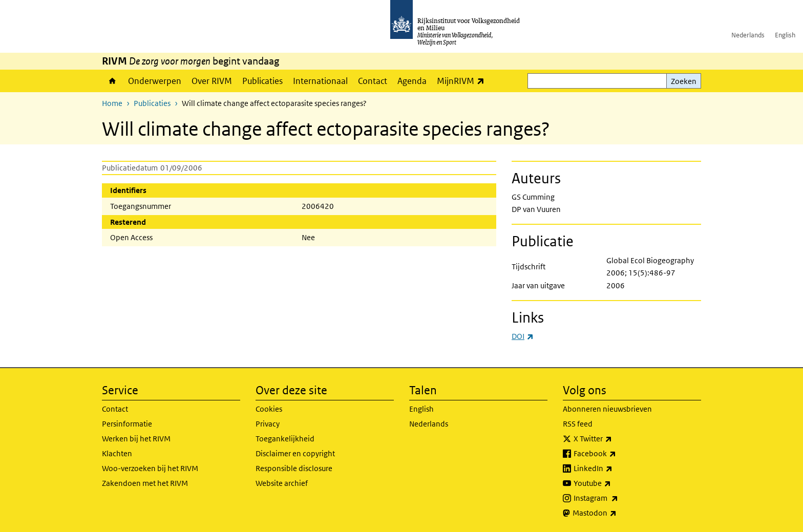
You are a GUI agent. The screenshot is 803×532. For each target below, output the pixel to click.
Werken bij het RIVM (136, 439)
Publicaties (262, 81)
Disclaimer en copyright (295, 453)
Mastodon (617, 513)
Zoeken (684, 81)
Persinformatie (127, 424)
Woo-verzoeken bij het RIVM (150, 468)
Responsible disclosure (294, 468)
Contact (373, 81)
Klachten (117, 453)
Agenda (412, 81)
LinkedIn (616, 469)
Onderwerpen (155, 81)
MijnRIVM (463, 81)
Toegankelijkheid (285, 439)
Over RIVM (212, 81)
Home (112, 81)
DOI (523, 336)
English (785, 35)
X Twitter (615, 439)
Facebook (617, 454)
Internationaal (320, 81)
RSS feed (578, 424)
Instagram (618, 498)
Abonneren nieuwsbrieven (607, 409)
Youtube (615, 483)
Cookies (269, 409)
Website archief (282, 483)
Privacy (268, 424)
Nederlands (748, 35)
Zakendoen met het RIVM (145, 483)
